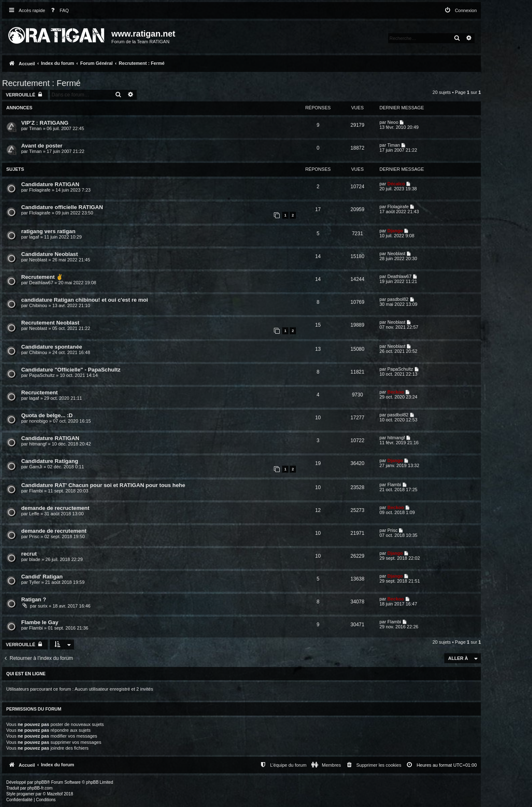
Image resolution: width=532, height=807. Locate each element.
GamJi (36, 467)
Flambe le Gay (40, 622)
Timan (35, 128)
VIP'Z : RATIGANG (45, 123)
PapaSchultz (42, 375)
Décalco (396, 184)
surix (43, 606)
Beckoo (396, 392)
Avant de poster (42, 146)
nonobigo (38, 421)
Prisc (34, 536)
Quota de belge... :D (47, 415)
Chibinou (38, 305)
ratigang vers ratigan (48, 231)
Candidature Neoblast (49, 254)
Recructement (39, 392)
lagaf (34, 237)
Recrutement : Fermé (41, 83)
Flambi (36, 491)
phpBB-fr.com (40, 788)
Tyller (34, 582)
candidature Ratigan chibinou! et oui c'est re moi (85, 300)
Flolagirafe (40, 190)
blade (35, 559)
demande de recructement (55, 508)
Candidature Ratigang (50, 461)
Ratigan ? (34, 599)
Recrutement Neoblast (50, 323)
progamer (26, 794)
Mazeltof (55, 794)
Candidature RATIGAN (50, 184)
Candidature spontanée (52, 347)
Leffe (34, 514)
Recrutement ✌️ (42, 277)
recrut (29, 554)
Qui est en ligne (26, 674)
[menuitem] (58, 11)
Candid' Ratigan (42, 577)
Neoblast (38, 260)
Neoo (393, 122)
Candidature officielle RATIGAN (62, 207)
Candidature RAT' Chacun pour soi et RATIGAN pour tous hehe (103, 485)
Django (395, 231)
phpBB (41, 782)
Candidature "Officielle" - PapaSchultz (71, 370)
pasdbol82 (398, 299)
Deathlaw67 (41, 283)
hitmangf (38, 444)
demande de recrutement (54, 531)
